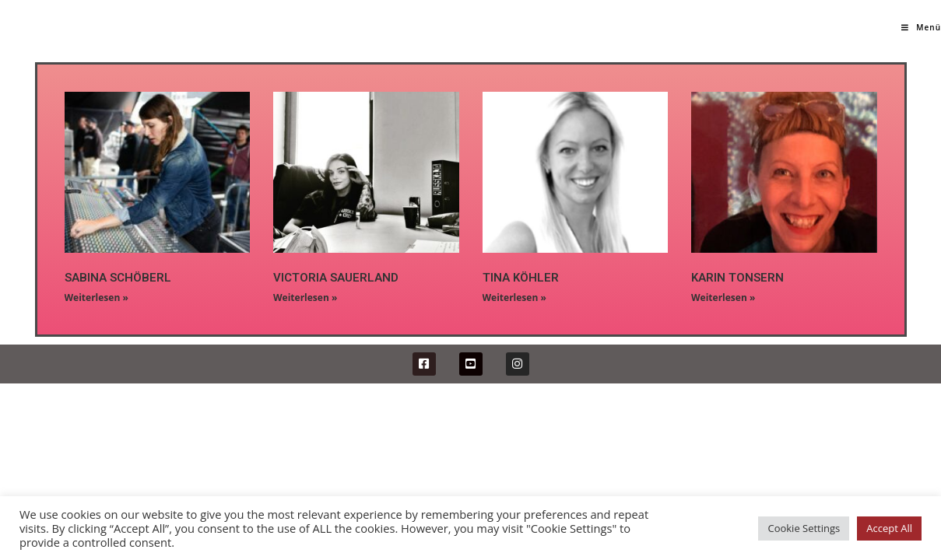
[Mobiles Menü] (921, 27)
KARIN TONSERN (737, 278)
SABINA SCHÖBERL (118, 278)
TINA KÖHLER (521, 278)
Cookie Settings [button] (804, 528)
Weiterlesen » (97, 297)
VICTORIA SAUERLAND (336, 278)
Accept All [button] (889, 528)
